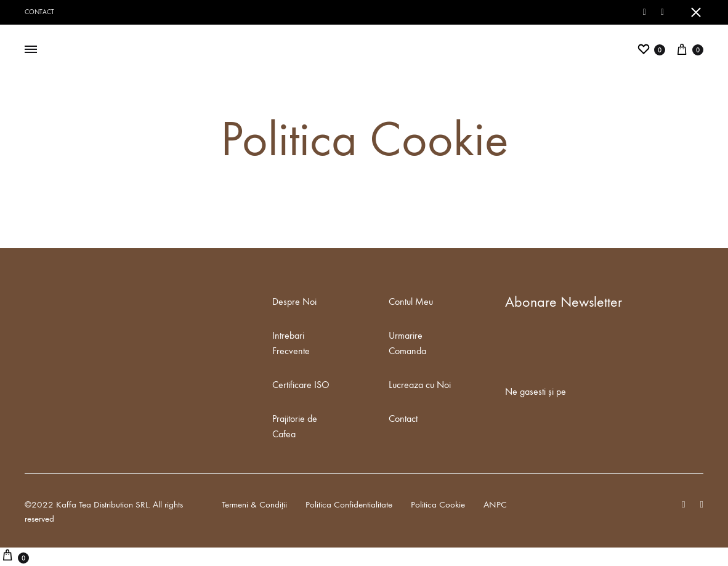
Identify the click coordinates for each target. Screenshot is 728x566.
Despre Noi (294, 301)
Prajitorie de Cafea (295, 426)
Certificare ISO (301, 385)
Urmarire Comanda (407, 343)
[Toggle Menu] (31, 50)
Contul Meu (411, 301)
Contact (39, 12)
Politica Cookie (438, 504)
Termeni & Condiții (254, 504)
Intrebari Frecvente (291, 343)
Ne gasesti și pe (536, 391)
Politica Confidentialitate (349, 504)
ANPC (495, 504)
